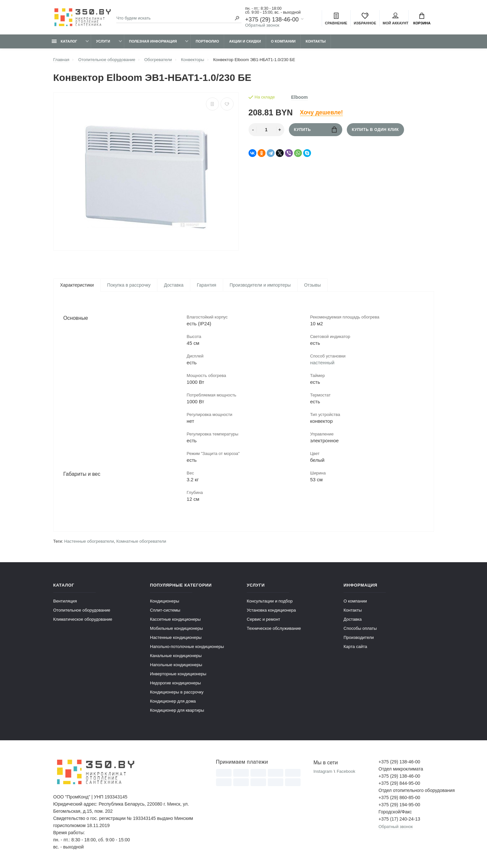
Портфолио (207, 41)
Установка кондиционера (271, 611)
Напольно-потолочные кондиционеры (187, 647)
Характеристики (77, 285)
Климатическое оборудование (83, 620)
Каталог (65, 41)
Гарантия (207, 285)
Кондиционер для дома (173, 702)
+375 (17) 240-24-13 (399, 820)
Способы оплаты (360, 629)
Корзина (422, 19)
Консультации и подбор (270, 602)
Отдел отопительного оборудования (406, 791)
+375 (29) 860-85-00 (399, 798)
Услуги (103, 41)
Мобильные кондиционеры (176, 629)
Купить (315, 130)
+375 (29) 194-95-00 (399, 805)
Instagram (323, 772)
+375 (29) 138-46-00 (272, 19)
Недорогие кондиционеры (175, 684)
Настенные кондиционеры (176, 638)
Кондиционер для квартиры (177, 711)
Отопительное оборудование (82, 611)
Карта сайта (355, 647)
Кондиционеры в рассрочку (177, 693)
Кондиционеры (165, 602)
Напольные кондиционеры (176, 665)
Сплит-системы (165, 611)
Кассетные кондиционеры (175, 620)
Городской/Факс (395, 812)
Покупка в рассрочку (129, 285)
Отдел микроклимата (401, 770)
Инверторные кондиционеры (178, 674)
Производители (359, 638)
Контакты (316, 41)
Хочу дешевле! (321, 112)
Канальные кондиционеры (176, 656)
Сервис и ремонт (264, 620)
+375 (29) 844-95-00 (399, 784)
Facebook (346, 772)
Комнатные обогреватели (141, 542)
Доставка (174, 285)
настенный (322, 363)
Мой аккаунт (395, 19)
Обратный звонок (262, 25)
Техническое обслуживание (274, 629)
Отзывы (312, 285)
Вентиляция (65, 602)
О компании (283, 41)
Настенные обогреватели (89, 542)
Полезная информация (153, 41)
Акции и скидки (245, 41)
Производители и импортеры (260, 285)
